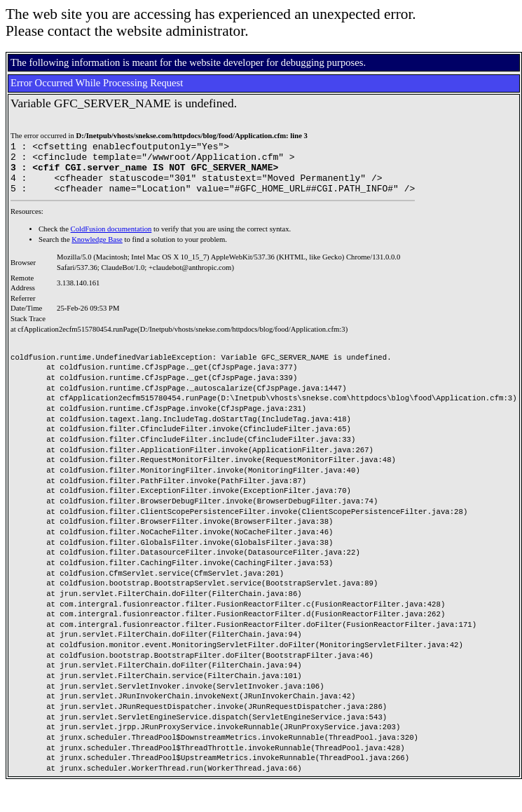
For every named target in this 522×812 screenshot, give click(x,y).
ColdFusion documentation (111, 239)
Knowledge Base (97, 250)
